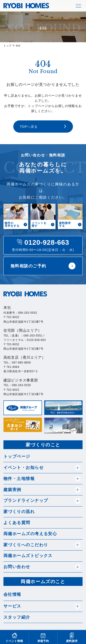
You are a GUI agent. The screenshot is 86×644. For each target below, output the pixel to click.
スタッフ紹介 (17, 617)
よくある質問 (17, 523)
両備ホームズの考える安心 (30, 534)
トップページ (17, 456)
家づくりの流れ (19, 512)
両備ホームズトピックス (28, 556)
